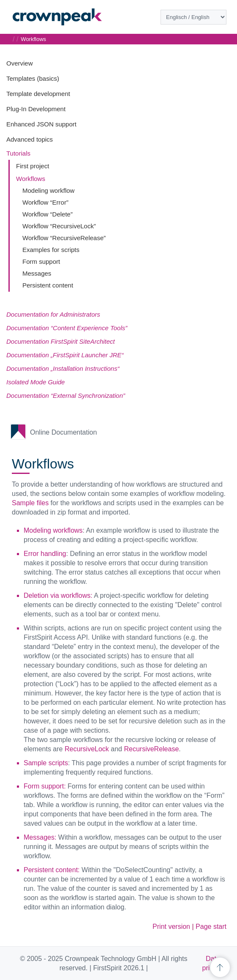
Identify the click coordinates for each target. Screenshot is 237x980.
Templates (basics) (33, 78)
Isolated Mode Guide (35, 382)
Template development (38, 94)
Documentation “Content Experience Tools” (67, 328)
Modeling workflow (48, 190)
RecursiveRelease (151, 749)
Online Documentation (63, 432)
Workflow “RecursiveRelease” (64, 238)
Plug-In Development (36, 109)
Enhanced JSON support (41, 124)
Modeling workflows (53, 530)
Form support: (45, 786)
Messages (37, 273)
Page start (211, 927)
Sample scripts (46, 763)
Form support (41, 261)
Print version (171, 927)
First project (33, 166)
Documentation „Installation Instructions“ (63, 368)
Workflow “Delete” (48, 214)
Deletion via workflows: (58, 595)
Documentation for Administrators (53, 314)
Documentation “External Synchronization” (66, 396)
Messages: (40, 837)
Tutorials (18, 153)
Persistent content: (52, 870)
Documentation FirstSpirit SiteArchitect (61, 341)
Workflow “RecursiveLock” (59, 226)
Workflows (31, 179)
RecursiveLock (87, 749)
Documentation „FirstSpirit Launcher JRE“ (65, 355)
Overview (20, 63)
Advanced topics (30, 139)
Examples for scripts (51, 250)
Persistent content (48, 285)
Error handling (45, 554)
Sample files (30, 503)
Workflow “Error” (45, 202)
